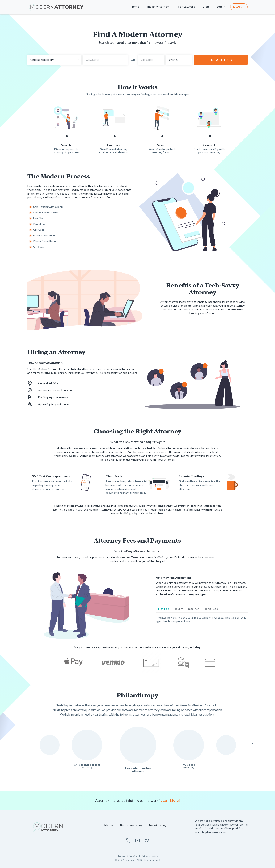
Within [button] (173, 60)
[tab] (164, 609)
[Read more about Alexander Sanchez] (138, 745)
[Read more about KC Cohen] (189, 745)
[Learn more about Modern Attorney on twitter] (147, 840)
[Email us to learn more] (137, 840)
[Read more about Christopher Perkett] (87, 745)
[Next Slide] (253, 744)
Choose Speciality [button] (42, 60)
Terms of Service (127, 856)
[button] (135, 7)
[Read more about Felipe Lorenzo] (226, 745)
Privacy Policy (150, 856)
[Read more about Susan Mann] (50, 745)
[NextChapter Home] (48, 827)
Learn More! (170, 800)
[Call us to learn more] (128, 840)
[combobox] (105, 60)
